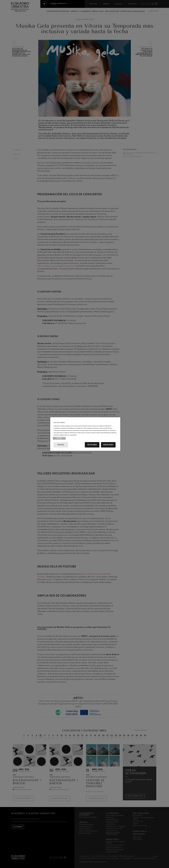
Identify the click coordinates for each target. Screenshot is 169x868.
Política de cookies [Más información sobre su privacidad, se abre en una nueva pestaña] (59, 438)
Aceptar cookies (92, 445)
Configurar (61, 445)
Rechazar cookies (108, 445)
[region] (85, 434)
